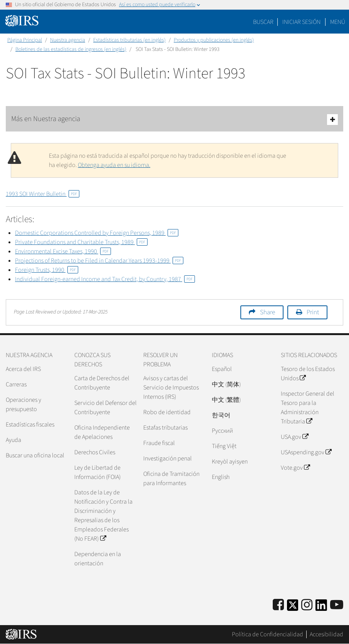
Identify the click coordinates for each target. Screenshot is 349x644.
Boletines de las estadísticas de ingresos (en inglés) (71, 49)
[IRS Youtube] (337, 605)
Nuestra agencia (68, 40)
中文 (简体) (226, 384)
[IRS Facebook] (278, 605)
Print (313, 312)
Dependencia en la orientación (98, 559)
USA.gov (294, 437)
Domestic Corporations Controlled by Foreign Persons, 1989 (97, 233)
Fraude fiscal (159, 443)
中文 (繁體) (226, 400)
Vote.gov (295, 468)
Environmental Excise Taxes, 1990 (63, 251)
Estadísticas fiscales (30, 425)
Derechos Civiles (95, 452)
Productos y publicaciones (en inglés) (214, 40)
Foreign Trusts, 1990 (47, 270)
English (221, 477)
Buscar (263, 22)
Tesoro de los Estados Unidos (308, 374)
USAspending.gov (306, 452)
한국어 (221, 415)
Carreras (16, 384)
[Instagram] (307, 605)
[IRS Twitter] (293, 608)
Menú (338, 22)
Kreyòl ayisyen (230, 462)
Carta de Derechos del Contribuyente (102, 383)
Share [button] (268, 312)
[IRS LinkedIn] (321, 608)
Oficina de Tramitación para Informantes (171, 479)
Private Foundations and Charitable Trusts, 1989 (81, 242)
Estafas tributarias (165, 428)
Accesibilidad (326, 634)
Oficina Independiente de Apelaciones (102, 432)
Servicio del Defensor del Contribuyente (106, 408)
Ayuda (13, 440)
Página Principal (25, 40)
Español (222, 369)
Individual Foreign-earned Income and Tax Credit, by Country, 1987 (105, 279)
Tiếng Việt (224, 446)
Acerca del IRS (23, 369)
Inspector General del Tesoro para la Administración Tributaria (308, 408)
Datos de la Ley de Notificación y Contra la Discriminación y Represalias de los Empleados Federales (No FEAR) (103, 516)
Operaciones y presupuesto (23, 405)
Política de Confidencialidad (268, 634)
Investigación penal (168, 459)
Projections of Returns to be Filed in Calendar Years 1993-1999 (99, 261)
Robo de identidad (167, 412)
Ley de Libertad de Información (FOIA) (97, 472)
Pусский (222, 431)
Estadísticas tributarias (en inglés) (129, 40)
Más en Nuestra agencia (174, 119)
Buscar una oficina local (35, 455)
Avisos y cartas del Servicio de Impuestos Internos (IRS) (171, 388)
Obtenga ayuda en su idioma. (114, 165)
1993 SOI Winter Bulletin (43, 194)
